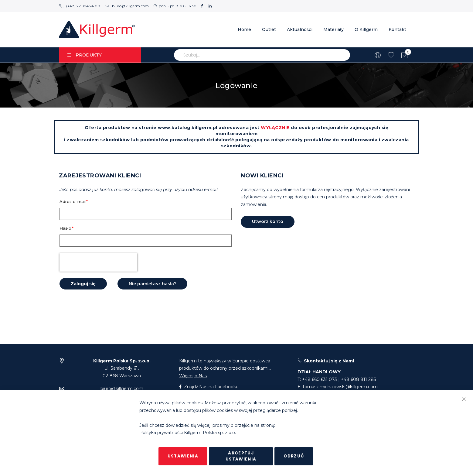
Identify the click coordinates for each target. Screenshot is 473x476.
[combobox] (262, 55)
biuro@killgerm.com (127, 6)
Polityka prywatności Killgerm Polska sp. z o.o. (188, 433)
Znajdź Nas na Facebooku (209, 387)
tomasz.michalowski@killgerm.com (340, 387)
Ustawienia (183, 456)
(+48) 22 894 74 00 (80, 6)
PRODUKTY (85, 55)
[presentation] (98, 262)
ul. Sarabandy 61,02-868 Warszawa (122, 368)
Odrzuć (294, 456)
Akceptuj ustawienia (241, 456)
